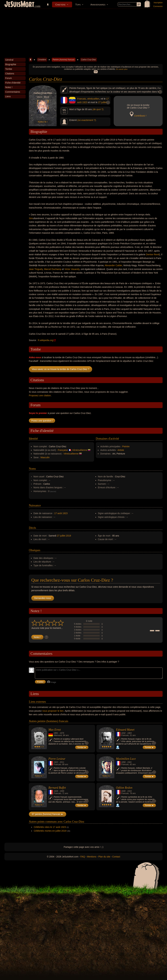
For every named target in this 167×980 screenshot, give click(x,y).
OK (96, 72)
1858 (123, 762)
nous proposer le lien (53, 711)
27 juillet (102, 102)
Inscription (158, 3)
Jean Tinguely (36, 269)
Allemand (58, 735)
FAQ (83, 857)
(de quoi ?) (98, 109)
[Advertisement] (83, 33)
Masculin (45, 457)
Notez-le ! (43, 122)
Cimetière (60, 4)
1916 (129, 791)
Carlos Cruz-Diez (88, 60)
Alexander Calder (113, 265)
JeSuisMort (19, 5)
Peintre (126, 446)
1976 (62, 733)
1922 (56, 762)
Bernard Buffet (57, 788)
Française (63, 450)
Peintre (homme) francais (64, 60)
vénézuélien (93, 99)
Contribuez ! (140, 116)
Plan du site (104, 857)
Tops (78, 4)
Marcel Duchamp (53, 269)
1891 (56, 733)
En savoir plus (122, 69)
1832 (123, 733)
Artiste (121, 450)
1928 (56, 791)
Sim (31, 218)
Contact (116, 857)
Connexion (158, 6)
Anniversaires (98, 4)
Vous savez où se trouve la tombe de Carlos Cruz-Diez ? (61, 369)
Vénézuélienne (80, 450)
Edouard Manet (125, 730)
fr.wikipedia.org (46, 340)
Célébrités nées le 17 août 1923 (50, 827)
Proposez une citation (40, 395)
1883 (129, 733)
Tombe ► (82, 747)
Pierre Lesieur (57, 759)
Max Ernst (55, 730)
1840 (123, 791)
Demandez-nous (43, 598)
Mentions (92, 857)
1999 (62, 791)
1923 (85, 102)
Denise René (153, 254)
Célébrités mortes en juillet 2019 (50, 831)
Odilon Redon (124, 788)
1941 (129, 762)
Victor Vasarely (72, 269)
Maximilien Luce (126, 759)
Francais (82, 99)
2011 (62, 762)
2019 (68, 536)
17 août (58, 513)
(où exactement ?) (87, 120)
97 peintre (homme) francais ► (48, 814)
